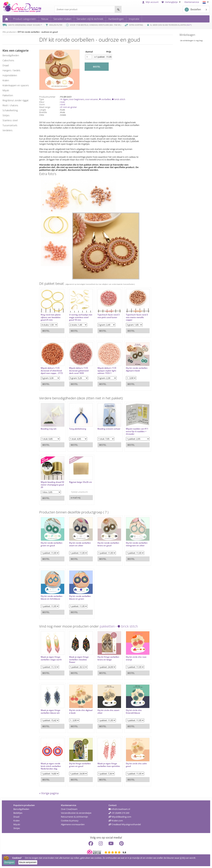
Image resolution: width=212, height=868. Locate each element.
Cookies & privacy (70, 821)
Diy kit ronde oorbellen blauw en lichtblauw (52, 597)
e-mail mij (76, 498)
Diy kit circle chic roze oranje (136, 658)
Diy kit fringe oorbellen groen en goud (80, 765)
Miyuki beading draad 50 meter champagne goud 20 (52, 485)
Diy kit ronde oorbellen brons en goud (108, 544)
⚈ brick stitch (119, 99)
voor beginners (77, 99)
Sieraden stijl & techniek (90, 19)
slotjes (6, 115)
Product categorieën (25, 19)
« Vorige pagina (49, 793)
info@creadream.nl (119, 809)
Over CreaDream (69, 809)
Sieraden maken (62, 19)
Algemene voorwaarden (73, 824)
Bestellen (193, 10)
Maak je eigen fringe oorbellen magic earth (51, 658)
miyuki (6, 90)
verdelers (8, 130)
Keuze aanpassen (28, 862)
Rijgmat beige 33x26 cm (80, 482)
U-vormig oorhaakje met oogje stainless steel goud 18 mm (81, 317)
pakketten (8, 95)
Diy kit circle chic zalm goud (136, 765)
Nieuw (45, 19)
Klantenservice (192, 2)
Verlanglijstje (172, 2)
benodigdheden (11, 55)
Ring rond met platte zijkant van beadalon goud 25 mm (51, 317)
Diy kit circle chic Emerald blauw (134, 712)
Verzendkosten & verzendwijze (76, 813)
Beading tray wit (49, 429)
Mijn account (150, 2)
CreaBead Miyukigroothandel (125, 824)
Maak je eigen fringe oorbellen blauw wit (50, 712)
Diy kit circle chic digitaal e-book (81, 712)
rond (63, 104)
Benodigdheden (21, 809)
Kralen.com (116, 821)
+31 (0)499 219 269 (119, 813)
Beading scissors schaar (109, 429)
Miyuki (17, 824)
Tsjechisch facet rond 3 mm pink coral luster (109, 316)
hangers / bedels (11, 70)
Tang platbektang (78, 429)
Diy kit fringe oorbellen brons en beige (108, 658)
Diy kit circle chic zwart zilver (108, 712)
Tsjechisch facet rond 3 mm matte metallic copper (137, 317)
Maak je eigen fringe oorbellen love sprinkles (109, 765)
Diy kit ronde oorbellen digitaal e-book (137, 369)
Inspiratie (134, 19)
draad (6, 65)
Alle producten (9, 32)
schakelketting (10, 110)
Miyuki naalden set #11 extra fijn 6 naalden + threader (137, 431)
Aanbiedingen (116, 19)
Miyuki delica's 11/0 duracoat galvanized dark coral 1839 (79, 371)
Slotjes (17, 828)
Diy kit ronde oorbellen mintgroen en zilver (137, 544)
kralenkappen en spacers (16, 85)
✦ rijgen (64, 99)
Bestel (46, 331)
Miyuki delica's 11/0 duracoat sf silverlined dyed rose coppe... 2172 (52, 371)
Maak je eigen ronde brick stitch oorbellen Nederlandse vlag (51, 766)
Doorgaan (9, 862)
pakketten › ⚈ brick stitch (119, 626)
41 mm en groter (69, 107)
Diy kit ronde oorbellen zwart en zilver (80, 544)
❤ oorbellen (105, 99)
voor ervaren (92, 99)
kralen (6, 80)
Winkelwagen (187, 35)
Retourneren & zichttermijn (74, 817)
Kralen (17, 821)
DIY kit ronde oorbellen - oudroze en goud (38, 32)
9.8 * (189, 25)
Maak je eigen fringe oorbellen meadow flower (79, 660)
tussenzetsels (10, 125)
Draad (16, 817)
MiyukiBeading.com (120, 817)
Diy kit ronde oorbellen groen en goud (52, 544)
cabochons (8, 60)
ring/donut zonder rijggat (16, 100)
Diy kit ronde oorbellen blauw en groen (80, 597)
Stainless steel (10, 120)
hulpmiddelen (10, 75)
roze (62, 102)
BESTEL (97, 67)
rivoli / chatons (10, 105)
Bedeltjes (18, 813)
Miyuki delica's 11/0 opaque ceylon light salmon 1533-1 (107, 371)
